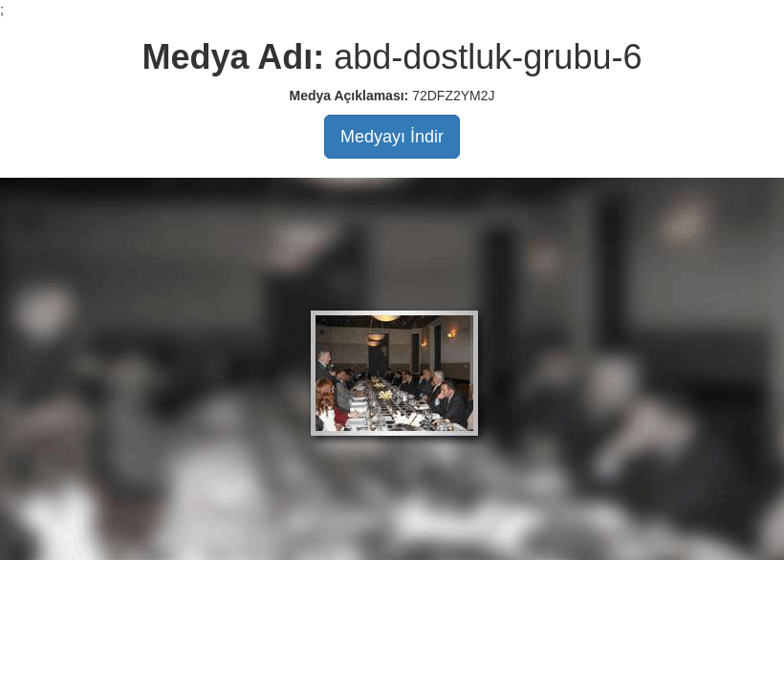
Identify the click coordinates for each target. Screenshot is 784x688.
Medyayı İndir (392, 137)
